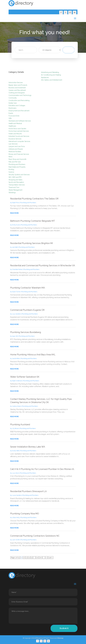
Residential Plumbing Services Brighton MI (31, 243)
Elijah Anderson (17, 381)
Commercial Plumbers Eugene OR (27, 310)
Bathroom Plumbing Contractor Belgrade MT (33, 221)
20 (41, 558)
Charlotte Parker (17, 269)
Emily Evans (16, 225)
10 (37, 558)
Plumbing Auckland (20, 424)
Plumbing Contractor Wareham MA (28, 288)
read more (14, 213)
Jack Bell (15, 247)
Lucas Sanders (17, 495)
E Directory (39, 638)
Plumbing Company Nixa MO (25, 514)
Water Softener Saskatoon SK (25, 377)
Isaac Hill (15, 336)
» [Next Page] (46, 558)
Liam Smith (16, 540)
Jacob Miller (16, 358)
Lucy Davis (16, 473)
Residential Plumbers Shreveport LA (28, 491)
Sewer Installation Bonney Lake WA (28, 447)
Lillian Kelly (16, 517)
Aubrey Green (17, 406)
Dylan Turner (16, 292)
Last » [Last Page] (51, 558)
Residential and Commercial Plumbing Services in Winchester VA (43, 265)
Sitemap (60, 638)
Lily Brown (15, 428)
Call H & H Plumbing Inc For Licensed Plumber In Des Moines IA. (42, 469)
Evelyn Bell (16, 451)
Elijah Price (16, 203)
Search (71, 50)
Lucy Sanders (17, 314)
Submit (64, 628)
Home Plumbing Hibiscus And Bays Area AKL (33, 355)
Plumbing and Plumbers (28, 203)
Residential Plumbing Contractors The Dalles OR (34, 199)
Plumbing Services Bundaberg (26, 332)
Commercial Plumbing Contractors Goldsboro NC (35, 536)
